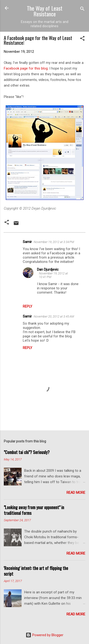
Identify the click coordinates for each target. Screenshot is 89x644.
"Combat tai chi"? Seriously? (27, 452)
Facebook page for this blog (26, 68)
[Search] (82, 10)
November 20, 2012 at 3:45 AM (54, 316)
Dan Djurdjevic (48, 269)
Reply (28, 306)
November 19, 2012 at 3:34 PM (54, 242)
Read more (76, 493)
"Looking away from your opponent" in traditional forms (34, 510)
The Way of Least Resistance (45, 11)
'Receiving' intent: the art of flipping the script (36, 571)
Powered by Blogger (44, 635)
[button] (82, 39)
